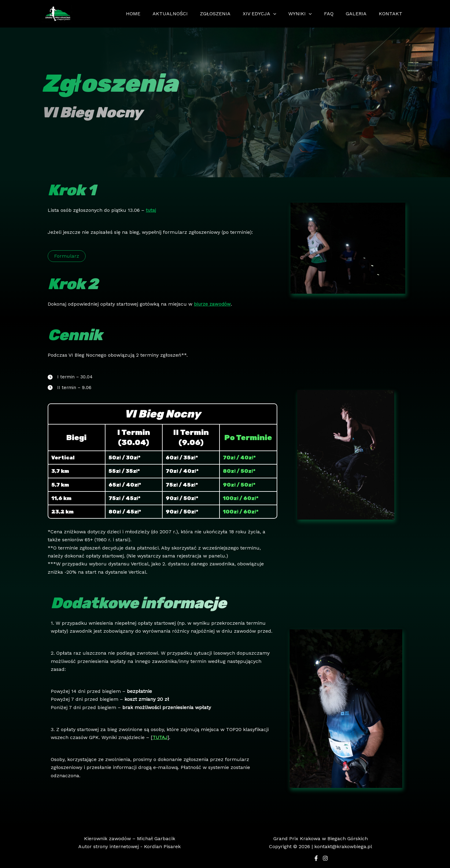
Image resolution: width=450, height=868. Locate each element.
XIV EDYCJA (271, 14)
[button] (67, 256)
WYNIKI (309, 14)
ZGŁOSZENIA (229, 14)
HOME (151, 14)
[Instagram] (325, 858)
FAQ (335, 14)
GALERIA (360, 14)
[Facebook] (316, 858)
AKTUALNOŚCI (186, 14)
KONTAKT (392, 14)
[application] (284, 14)
